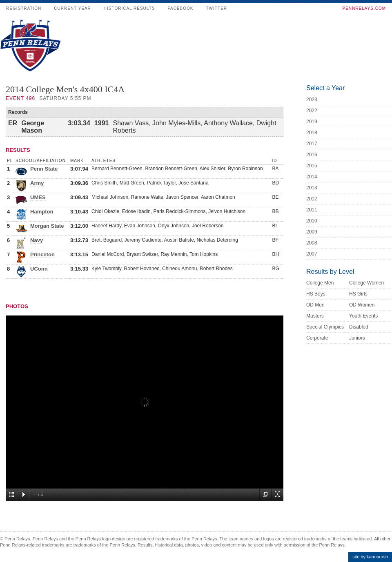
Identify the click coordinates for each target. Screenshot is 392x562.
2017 (312, 144)
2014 (312, 177)
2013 (312, 188)
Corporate (317, 338)
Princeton (42, 254)
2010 (312, 221)
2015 (312, 166)
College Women (366, 283)
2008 (312, 243)
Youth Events (363, 316)
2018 (312, 133)
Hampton (42, 212)
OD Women (362, 305)
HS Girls (358, 294)
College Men (320, 283)
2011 (312, 210)
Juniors (357, 338)
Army (37, 183)
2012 (312, 199)
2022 (312, 111)
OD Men (315, 305)
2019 (312, 122)
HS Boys (316, 294)
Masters (315, 316)
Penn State (44, 169)
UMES (38, 197)
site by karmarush (370, 557)
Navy (37, 240)
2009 (312, 232)
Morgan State (47, 226)
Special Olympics (325, 327)
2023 (312, 100)
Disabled (359, 327)
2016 (312, 155)
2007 (312, 254)
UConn (39, 269)
